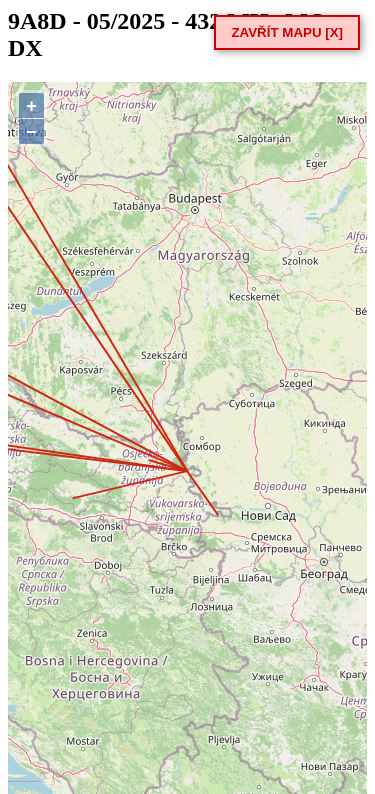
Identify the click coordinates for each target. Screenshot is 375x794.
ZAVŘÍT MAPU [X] (287, 32)
